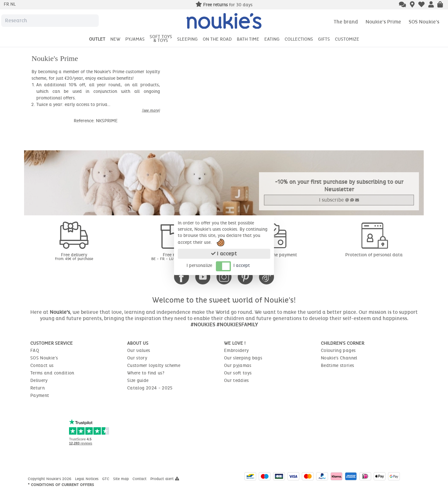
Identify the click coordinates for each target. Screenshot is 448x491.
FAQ (35, 351)
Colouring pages (338, 351)
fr (7, 4)
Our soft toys (238, 373)
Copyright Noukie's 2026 (50, 479)
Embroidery (236, 351)
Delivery (39, 381)
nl (13, 4)
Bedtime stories (337, 366)
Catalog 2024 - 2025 (150, 388)
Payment (40, 396)
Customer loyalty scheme (154, 366)
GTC (106, 479)
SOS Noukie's (424, 22)
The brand (346, 22)
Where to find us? (146, 373)
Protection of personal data (374, 255)
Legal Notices (87, 479)
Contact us (42, 366)
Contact (140, 479)
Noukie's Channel (339, 358)
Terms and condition (52, 373)
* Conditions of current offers (61, 485)
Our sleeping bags (243, 358)
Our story (137, 358)
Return (37, 388)
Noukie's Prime (383, 22)
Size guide (138, 381)
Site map (122, 479)
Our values (139, 351)
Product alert (165, 479)
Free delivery (74, 256)
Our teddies (236, 381)
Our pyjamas (238, 366)
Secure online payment (274, 255)
